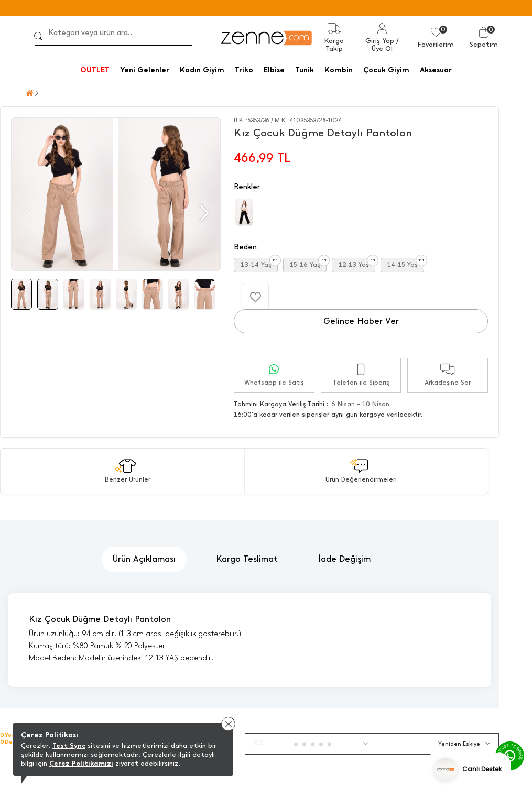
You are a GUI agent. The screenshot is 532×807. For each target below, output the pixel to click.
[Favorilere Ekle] (255, 296)
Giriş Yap (380, 41)
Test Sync (69, 745)
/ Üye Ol (385, 45)
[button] (203, 213)
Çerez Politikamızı (81, 763)
